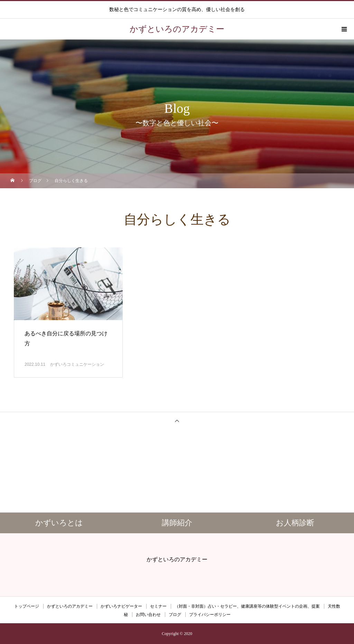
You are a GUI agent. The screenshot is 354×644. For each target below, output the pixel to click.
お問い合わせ (148, 615)
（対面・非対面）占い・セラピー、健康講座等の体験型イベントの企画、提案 (247, 606)
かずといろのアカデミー (70, 606)
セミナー (158, 606)
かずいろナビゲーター (121, 606)
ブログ (175, 615)
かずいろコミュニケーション (77, 364)
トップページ (27, 606)
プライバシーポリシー (210, 615)
